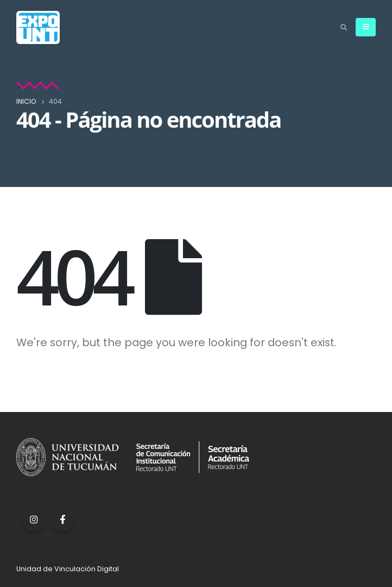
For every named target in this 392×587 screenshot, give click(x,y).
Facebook (62, 519)
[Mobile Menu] (366, 27)
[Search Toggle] (344, 28)
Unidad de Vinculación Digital (68, 569)
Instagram (34, 519)
